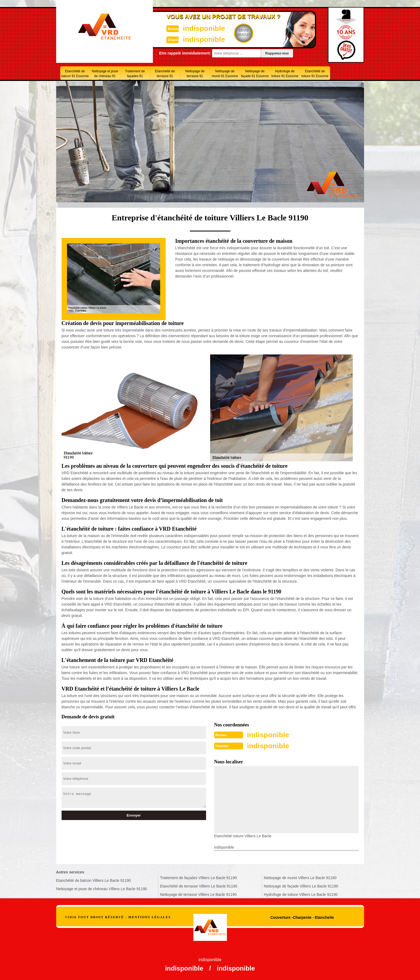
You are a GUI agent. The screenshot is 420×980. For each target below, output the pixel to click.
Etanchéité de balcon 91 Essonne (75, 74)
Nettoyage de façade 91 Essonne (255, 74)
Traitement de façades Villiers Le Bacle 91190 (198, 877)
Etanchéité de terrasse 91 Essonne (165, 75)
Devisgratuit (235, 33)
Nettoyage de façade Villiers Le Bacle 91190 (301, 886)
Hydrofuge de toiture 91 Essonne (285, 74)
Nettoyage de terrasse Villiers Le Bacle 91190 (198, 894)
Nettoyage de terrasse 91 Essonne (195, 75)
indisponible (194, 28)
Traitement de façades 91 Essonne (135, 75)
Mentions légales (149, 917)
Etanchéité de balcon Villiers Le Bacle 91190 (94, 880)
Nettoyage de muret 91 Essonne (225, 74)
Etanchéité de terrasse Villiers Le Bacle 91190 (199, 886)
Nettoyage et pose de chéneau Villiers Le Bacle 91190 (102, 888)
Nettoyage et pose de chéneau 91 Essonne (105, 75)
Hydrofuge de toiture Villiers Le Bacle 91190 (301, 894)
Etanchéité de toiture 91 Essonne (315, 74)
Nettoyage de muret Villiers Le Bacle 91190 (300, 877)
